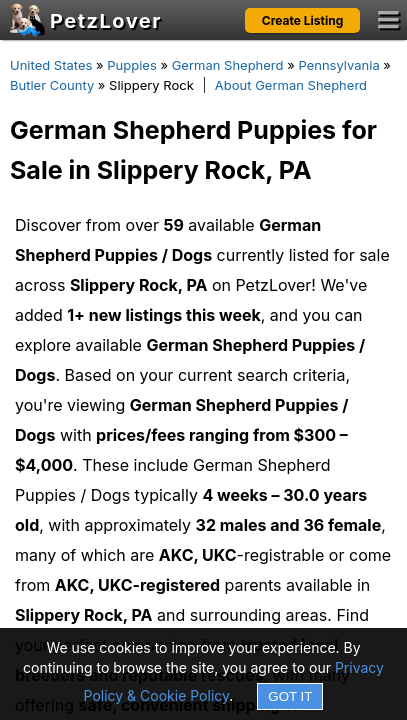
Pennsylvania (338, 65)
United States (51, 65)
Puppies (132, 65)
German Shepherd (228, 65)
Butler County (52, 85)
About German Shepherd (291, 85)
